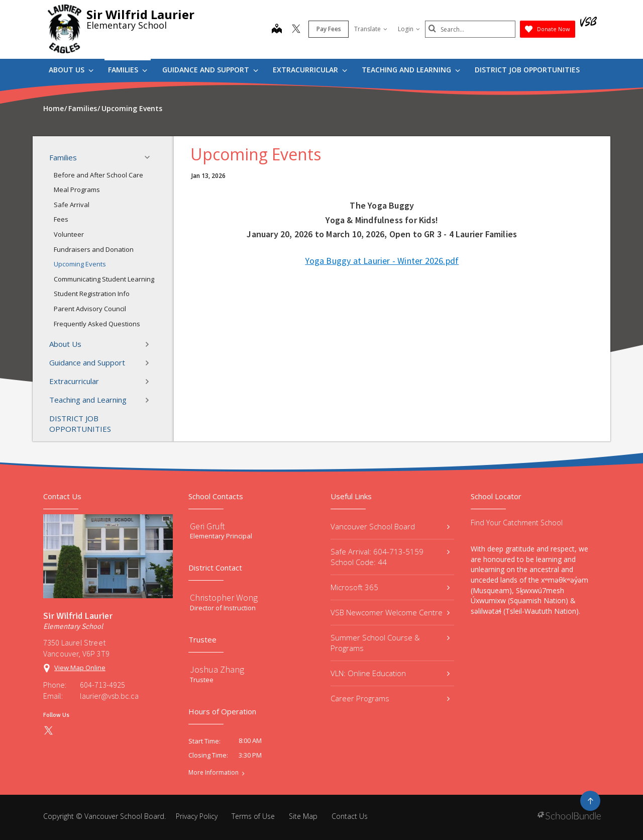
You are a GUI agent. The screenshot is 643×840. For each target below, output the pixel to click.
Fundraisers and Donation (94, 249)
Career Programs (390, 698)
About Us (71, 70)
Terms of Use (253, 816)
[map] (277, 30)
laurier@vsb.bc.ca (109, 696)
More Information (213, 773)
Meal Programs (77, 190)
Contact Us (350, 816)
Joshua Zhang (217, 669)
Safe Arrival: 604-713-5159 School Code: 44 (390, 557)
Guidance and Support (210, 70)
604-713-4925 (102, 685)
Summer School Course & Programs (390, 643)
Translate (371, 29)
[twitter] (296, 30)
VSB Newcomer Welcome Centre (390, 612)
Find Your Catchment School (517, 523)
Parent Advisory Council (90, 309)
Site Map (303, 816)
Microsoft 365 (390, 587)
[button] (150, 157)
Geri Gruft (207, 526)
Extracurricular (310, 70)
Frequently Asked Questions (97, 324)
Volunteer (69, 234)
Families (128, 70)
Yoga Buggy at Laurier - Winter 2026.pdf (382, 261)
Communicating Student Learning (104, 279)
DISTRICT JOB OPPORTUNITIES (527, 70)
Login (409, 29)
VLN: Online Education (390, 673)
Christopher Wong (224, 597)
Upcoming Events (80, 264)
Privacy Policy (197, 816)
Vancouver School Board (390, 526)
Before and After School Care (98, 175)
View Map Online (80, 668)
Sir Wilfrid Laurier (140, 14)
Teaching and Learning (411, 70)
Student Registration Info (92, 294)
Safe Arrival (72, 205)
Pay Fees (329, 29)
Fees (61, 219)
